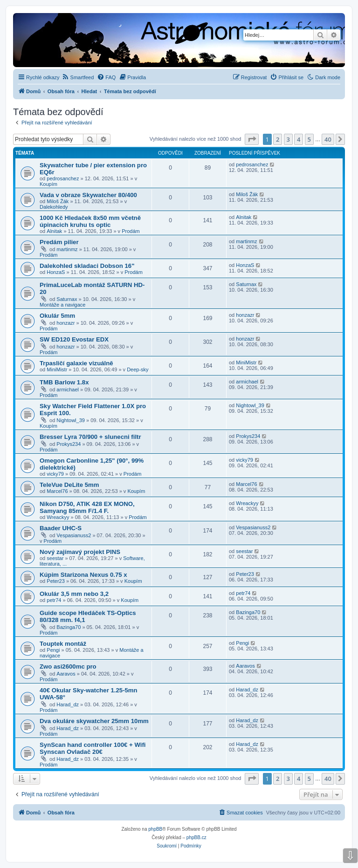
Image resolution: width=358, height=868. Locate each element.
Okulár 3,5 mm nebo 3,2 (74, 594)
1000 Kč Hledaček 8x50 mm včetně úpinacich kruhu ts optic (90, 221)
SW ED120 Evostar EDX (74, 339)
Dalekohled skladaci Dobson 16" (87, 266)
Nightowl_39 (71, 420)
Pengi (53, 650)
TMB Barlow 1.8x (64, 382)
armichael (68, 390)
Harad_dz (68, 704)
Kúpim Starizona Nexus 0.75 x (83, 575)
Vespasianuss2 (74, 535)
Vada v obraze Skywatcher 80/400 (88, 195)
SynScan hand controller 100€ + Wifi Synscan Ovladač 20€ (93, 748)
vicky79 (55, 474)
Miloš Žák (58, 201)
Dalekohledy (54, 207)
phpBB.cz (196, 837)
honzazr (65, 323)
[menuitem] (78, 77)
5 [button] (309, 139)
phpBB (155, 829)
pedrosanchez (63, 178)
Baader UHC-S (61, 528)
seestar (55, 558)
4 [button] (299, 139)
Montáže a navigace (62, 305)
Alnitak (54, 231)
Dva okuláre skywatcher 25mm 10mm (94, 721)
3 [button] (288, 139)
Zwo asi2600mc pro (68, 666)
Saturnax (67, 299)
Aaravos (66, 674)
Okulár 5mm (57, 316)
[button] (252, 139)
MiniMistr (57, 369)
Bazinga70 (69, 627)
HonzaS (56, 272)
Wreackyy (58, 517)
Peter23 (56, 581)
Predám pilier (59, 242)
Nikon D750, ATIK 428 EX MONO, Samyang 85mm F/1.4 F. (87, 507)
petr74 (54, 600)
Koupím (48, 184)
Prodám (131, 231)
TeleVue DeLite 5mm (69, 485)
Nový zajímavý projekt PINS (80, 552)
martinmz (67, 249)
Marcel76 (57, 491)
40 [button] (328, 139)
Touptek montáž (63, 644)
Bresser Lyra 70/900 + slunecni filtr (90, 437)
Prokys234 (69, 444)
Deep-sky (138, 369)
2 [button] (278, 139)
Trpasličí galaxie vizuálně (76, 363)
